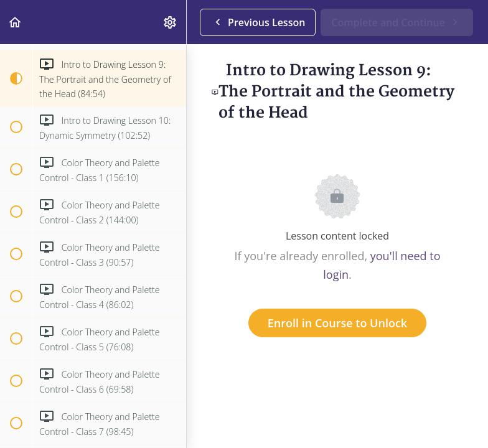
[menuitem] (171, 22)
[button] (16, 22)
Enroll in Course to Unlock (337, 323)
